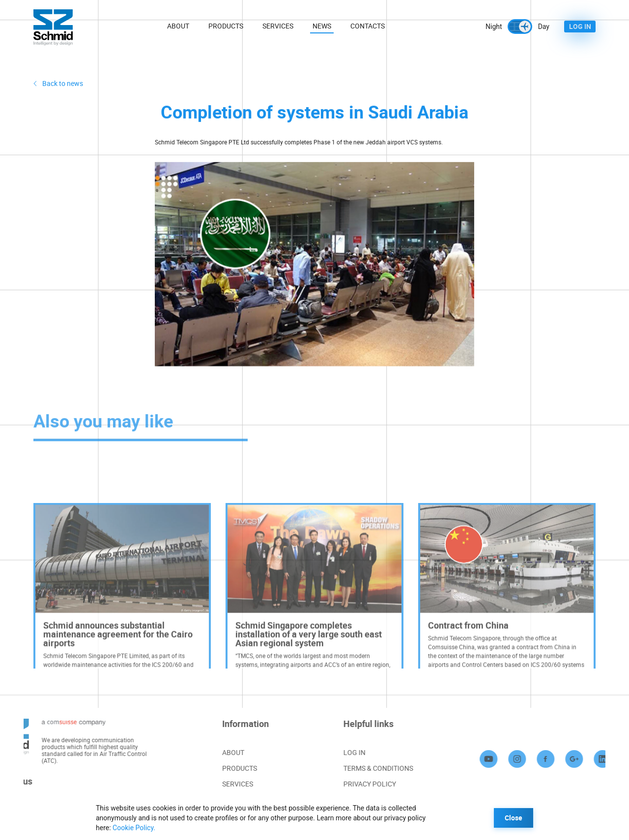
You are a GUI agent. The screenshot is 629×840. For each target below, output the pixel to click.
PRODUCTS (230, 768)
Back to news (63, 83)
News (322, 26)
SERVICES (228, 784)
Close (514, 818)
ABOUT (223, 752)
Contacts (368, 26)
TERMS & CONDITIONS (393, 768)
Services (278, 26)
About (178, 26)
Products (226, 26)
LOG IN (580, 26)
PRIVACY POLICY (385, 784)
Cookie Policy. (134, 828)
